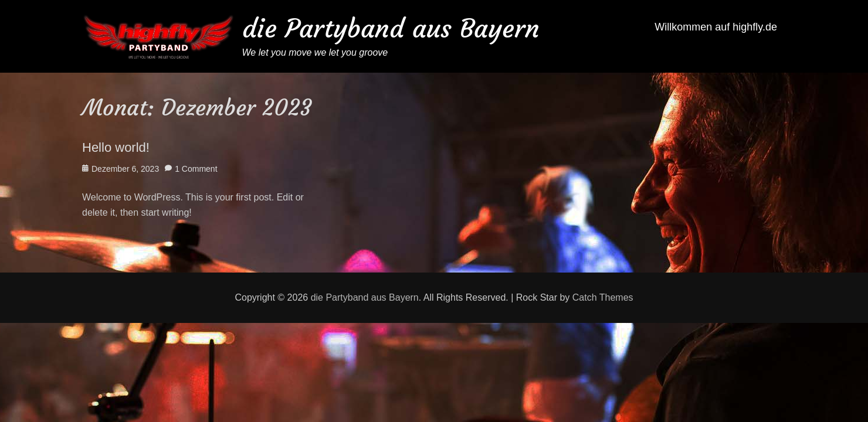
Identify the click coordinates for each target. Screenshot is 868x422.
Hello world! (116, 147)
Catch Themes (603, 297)
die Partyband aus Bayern (391, 28)
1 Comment (196, 169)
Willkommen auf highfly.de (716, 27)
